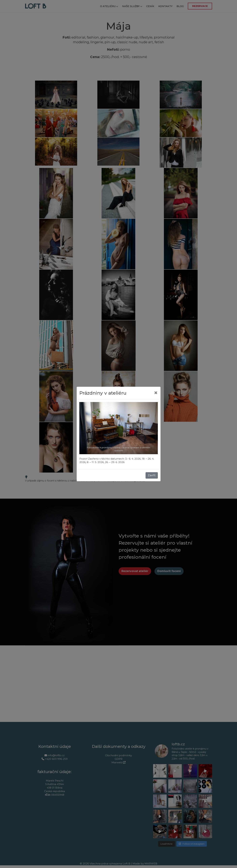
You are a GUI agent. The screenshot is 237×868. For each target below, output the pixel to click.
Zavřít (152, 475)
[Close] (156, 393)
